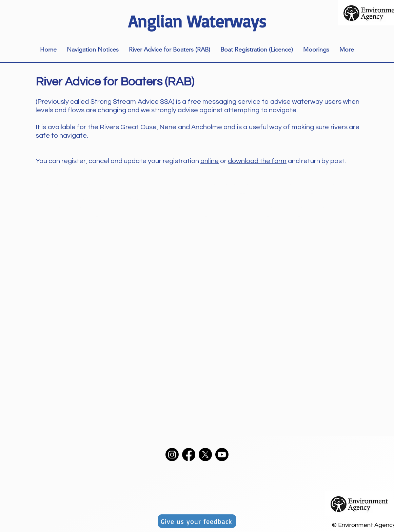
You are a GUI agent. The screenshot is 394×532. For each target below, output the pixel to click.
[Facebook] (189, 455)
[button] (93, 50)
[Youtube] (222, 455)
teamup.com (171, 215)
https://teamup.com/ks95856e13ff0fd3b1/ (104, 200)
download (243, 161)
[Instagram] (172, 455)
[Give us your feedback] (197, 521)
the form (272, 161)
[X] (205, 455)
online (210, 161)
